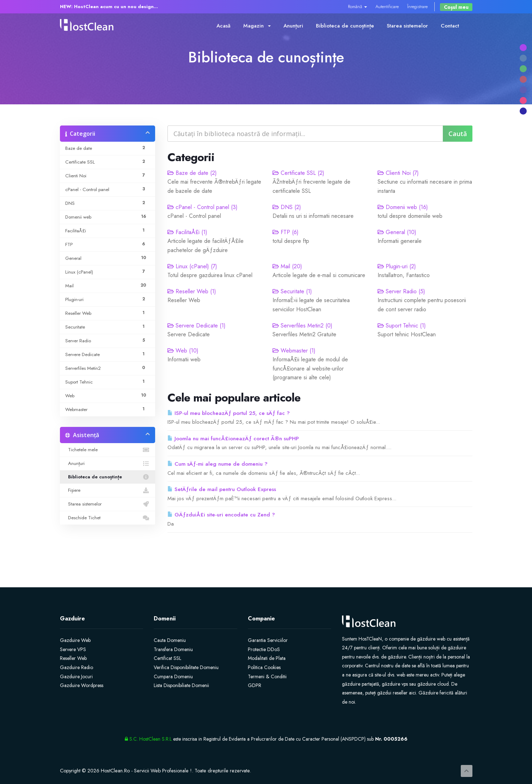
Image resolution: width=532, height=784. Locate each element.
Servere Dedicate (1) (197, 326)
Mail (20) (287, 266)
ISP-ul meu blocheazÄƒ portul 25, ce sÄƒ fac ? (229, 413)
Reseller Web (73, 658)
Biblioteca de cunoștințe (345, 26)
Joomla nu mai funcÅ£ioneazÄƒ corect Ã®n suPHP (233, 439)
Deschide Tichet (108, 518)
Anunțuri (293, 26)
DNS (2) (287, 207)
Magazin (257, 26)
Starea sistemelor (407, 26)
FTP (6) (286, 232)
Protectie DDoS (264, 649)
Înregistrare (417, 7)
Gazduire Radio (77, 667)
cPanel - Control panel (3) (203, 207)
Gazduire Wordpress (82, 685)
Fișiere (108, 490)
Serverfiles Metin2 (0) (302, 326)
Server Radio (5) (401, 291)
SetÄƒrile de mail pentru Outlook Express (222, 489)
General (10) (397, 232)
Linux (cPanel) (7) (192, 266)
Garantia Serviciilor (268, 640)
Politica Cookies (264, 667)
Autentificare (387, 7)
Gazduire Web (75, 640)
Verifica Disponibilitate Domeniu (186, 667)
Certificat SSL (167, 658)
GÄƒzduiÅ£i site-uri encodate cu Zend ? (221, 515)
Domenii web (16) (403, 207)
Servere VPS (73, 649)
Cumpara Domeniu (173, 676)
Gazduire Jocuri (76, 676)
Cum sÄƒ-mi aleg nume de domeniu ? (218, 464)
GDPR (255, 685)
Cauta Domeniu (170, 640)
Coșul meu (456, 7)
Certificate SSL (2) (298, 173)
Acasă (224, 26)
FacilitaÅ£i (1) (187, 232)
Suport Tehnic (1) (402, 326)
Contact (450, 26)
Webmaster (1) (294, 351)
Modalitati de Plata (267, 658)
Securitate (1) (292, 291)
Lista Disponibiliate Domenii (181, 685)
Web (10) (183, 351)
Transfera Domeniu (173, 649)
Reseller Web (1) (192, 291)
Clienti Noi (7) (398, 173)
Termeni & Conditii (267, 676)
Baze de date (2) (192, 173)
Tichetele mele (108, 450)
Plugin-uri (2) (397, 266)
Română (357, 7)
